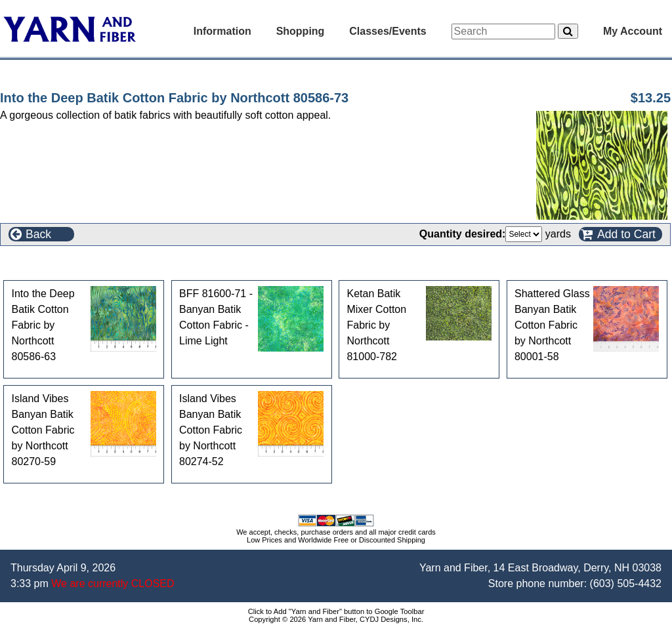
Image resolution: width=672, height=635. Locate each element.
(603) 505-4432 (626, 584)
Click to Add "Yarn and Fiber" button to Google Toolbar (336, 611)
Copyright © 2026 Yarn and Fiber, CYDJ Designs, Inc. (336, 619)
